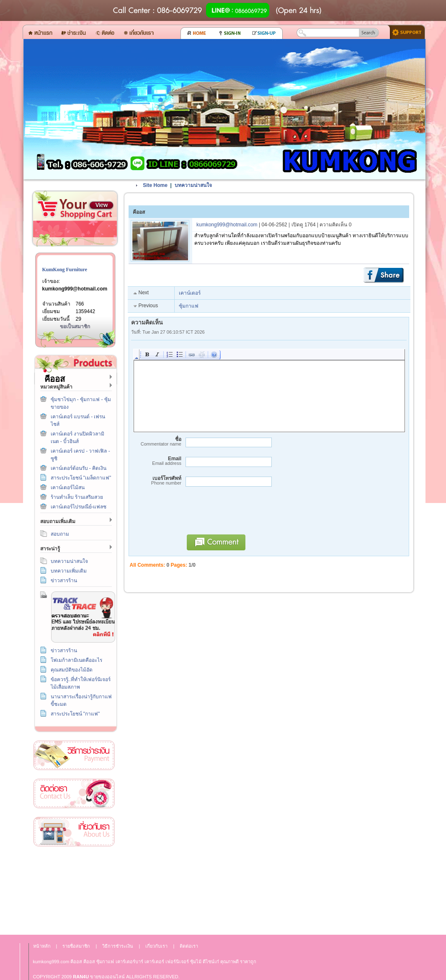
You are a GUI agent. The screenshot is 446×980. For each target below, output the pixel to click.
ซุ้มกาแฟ (189, 306)
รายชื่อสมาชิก (76, 946)
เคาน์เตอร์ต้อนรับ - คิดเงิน (79, 468)
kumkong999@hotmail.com (75, 289)
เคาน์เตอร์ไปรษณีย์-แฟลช (79, 507)
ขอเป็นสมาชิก (75, 327)
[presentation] (246, 514)
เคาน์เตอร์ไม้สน (68, 487)
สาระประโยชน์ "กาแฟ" (75, 714)
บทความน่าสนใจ (69, 561)
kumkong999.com (51, 962)
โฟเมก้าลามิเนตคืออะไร (76, 660)
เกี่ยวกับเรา (74, 832)
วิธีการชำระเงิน (74, 756)
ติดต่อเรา (74, 794)
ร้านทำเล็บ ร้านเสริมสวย (77, 497)
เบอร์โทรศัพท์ (156, 481)
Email (156, 461)
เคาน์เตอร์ (190, 293)
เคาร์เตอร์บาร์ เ (130, 962)
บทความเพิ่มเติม (69, 571)
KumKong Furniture (65, 270)
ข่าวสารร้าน (64, 581)
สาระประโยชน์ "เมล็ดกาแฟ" (81, 478)
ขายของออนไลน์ (107, 977)
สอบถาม (60, 534)
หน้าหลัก (42, 946)
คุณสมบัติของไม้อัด (72, 670)
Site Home (155, 185)
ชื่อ (156, 442)
